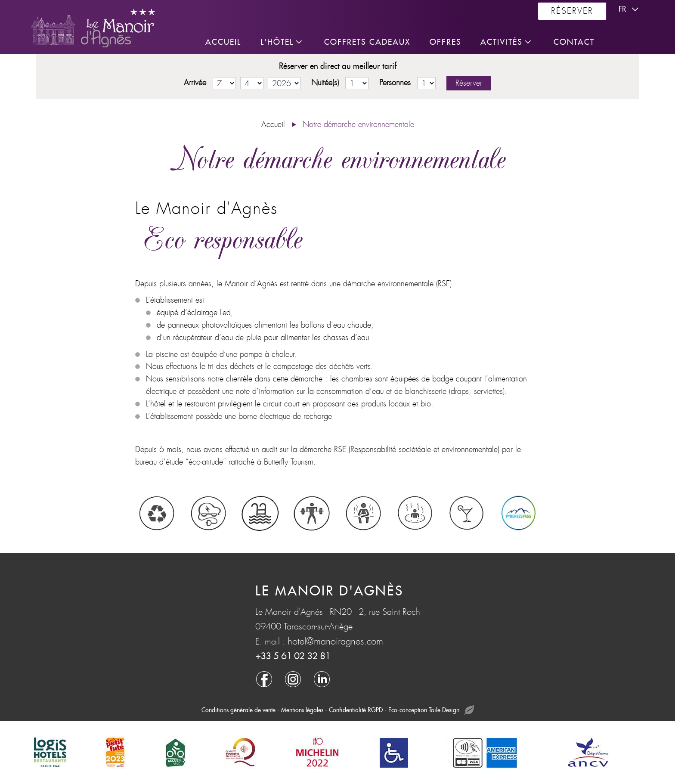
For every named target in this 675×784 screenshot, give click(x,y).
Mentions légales (302, 710)
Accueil (273, 125)
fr (630, 9)
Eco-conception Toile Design (431, 711)
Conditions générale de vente (238, 710)
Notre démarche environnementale (358, 125)
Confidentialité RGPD (356, 710)
